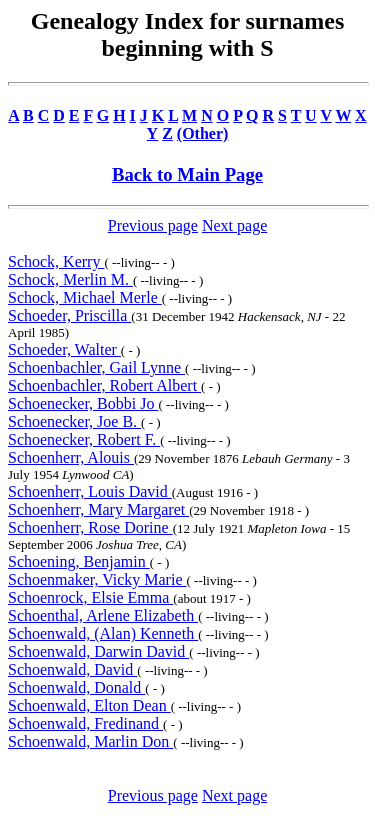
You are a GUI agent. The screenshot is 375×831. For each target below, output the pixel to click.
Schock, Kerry (56, 261)
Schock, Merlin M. (70, 279)
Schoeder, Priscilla (69, 315)
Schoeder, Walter (64, 349)
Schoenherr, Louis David (90, 491)
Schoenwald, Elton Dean (89, 705)
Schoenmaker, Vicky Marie (97, 579)
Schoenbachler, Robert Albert (104, 385)
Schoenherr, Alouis (71, 457)
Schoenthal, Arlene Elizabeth (103, 615)
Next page (234, 225)
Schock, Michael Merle (85, 297)
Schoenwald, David (72, 669)
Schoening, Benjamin (79, 561)
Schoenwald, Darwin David (98, 651)
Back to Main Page (187, 174)
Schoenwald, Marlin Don (90, 741)
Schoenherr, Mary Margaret (98, 509)
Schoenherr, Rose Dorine (90, 527)
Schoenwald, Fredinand (85, 723)
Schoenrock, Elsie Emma (90, 597)
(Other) (203, 133)
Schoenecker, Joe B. (74, 421)
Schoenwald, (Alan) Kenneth (103, 633)
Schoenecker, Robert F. (84, 439)
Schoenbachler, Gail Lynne (96, 367)
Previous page (153, 225)
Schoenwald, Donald (76, 687)
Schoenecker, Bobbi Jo (83, 403)
